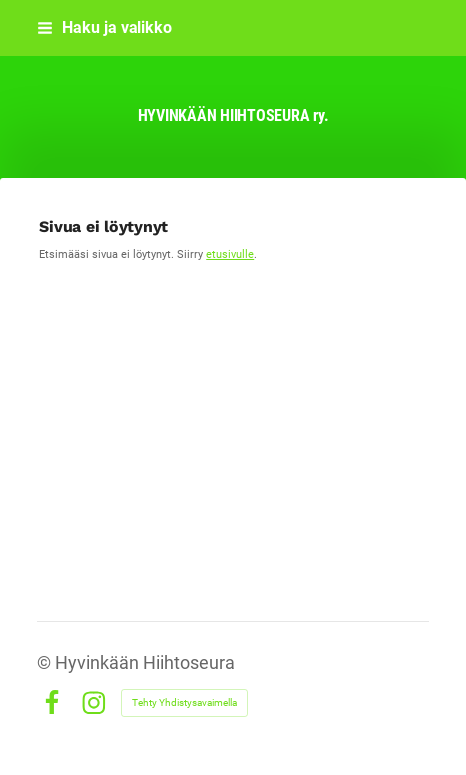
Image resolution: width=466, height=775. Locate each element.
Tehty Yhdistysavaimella (184, 702)
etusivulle (230, 254)
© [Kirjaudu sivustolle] (46, 662)
